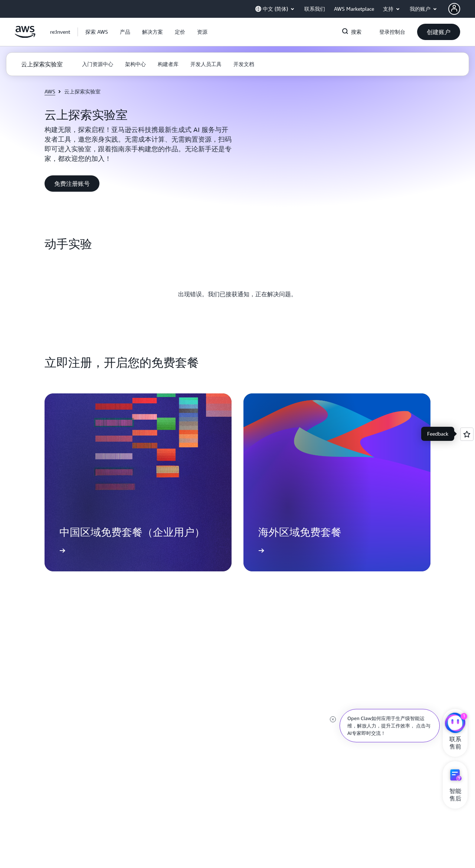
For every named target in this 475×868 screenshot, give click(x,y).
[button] (97, 32)
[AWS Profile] (454, 9)
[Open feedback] (467, 434)
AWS (50, 91)
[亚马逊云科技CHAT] (455, 724)
